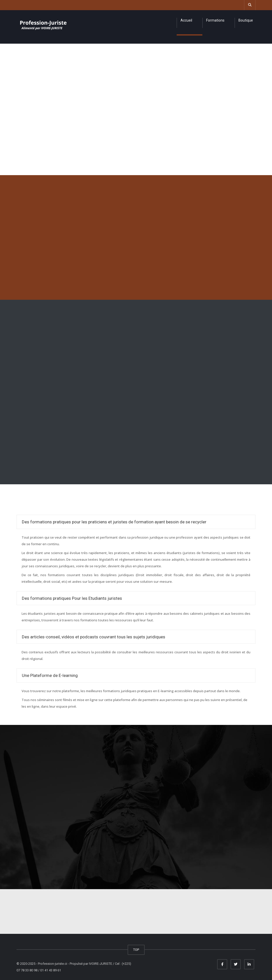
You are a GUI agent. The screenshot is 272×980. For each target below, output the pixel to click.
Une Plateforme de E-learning (50, 675)
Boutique (246, 20)
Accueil (186, 20)
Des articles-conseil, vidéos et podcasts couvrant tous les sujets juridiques (94, 637)
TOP (136, 950)
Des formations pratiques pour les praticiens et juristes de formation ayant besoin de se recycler (114, 522)
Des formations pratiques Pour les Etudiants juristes (72, 598)
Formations (215, 20)
